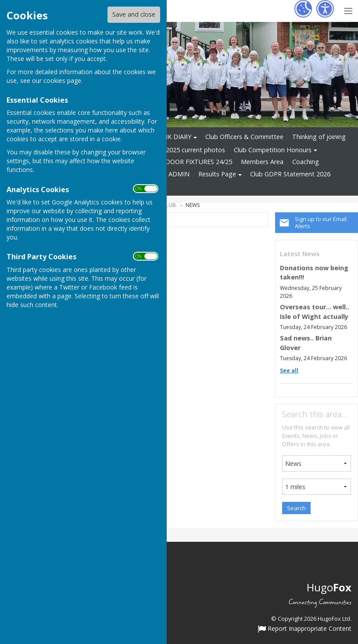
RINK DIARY (174, 137)
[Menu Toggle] (348, 10)
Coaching (306, 162)
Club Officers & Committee (244, 137)
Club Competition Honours (273, 150)
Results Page (217, 174)
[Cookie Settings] (303, 9)
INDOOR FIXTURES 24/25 (195, 162)
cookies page (62, 80)
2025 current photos (195, 150)
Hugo (329, 587)
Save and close (134, 14)
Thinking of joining (319, 137)
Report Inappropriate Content (305, 629)
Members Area (262, 162)
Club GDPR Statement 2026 (290, 174)
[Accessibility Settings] (325, 9)
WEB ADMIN (171, 174)
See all (289, 370)
